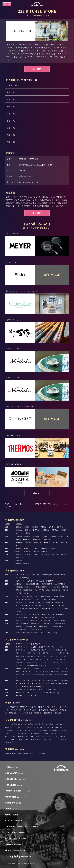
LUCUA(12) (19, 602)
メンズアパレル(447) (30, 724)
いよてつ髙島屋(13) (31, 620)
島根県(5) (27, 548)
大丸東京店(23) (60, 584)
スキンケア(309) (30, 730)
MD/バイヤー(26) (16, 710)
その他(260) (58, 713)
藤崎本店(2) (50, 581)
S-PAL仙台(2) (40, 581)
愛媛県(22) (36, 551)
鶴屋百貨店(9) (44, 627)
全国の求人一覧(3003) (22, 564)
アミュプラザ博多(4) (34, 630)
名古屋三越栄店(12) (60, 596)
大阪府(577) (38, 542)
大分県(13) (54, 554)
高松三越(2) (19, 620)
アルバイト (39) (40, 754)
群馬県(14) (37, 530)
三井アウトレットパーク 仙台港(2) (26, 647)
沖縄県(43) (19, 560)
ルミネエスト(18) (54, 587)
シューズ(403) (45, 733)
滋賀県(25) (19, 542)
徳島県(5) (18, 551)
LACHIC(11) (19, 599)
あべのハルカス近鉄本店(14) (29, 608)
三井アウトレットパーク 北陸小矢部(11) (34, 674)
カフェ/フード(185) (60, 739)
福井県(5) (45, 536)
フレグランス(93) (42, 730)
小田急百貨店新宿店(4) (33, 584)
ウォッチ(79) (22, 733)
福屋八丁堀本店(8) (48, 614)
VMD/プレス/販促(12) (30, 710)
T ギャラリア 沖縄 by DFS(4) (48, 633)
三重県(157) (46, 539)
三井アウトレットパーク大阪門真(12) (32, 687)
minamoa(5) (50, 617)
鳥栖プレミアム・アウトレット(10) (26, 693)
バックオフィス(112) (25, 713)
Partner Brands (20, 504)
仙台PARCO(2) (20, 581)
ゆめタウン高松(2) (59, 620)
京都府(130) (28, 542)
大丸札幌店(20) (47, 575)
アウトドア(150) (52, 736)
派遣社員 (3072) (10, 754)
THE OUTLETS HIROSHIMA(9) (47, 690)
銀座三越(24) (20, 584)
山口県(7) (52, 548)
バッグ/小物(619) (33, 733)
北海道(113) (19, 524)
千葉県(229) (55, 530)
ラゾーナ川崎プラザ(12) (42, 590)
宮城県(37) (35, 527)
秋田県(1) (44, 527)
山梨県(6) (53, 536)
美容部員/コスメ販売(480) (28, 707)
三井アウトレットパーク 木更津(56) (54, 653)
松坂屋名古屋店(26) (46, 596)
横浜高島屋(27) (28, 590)
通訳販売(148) (48, 713)
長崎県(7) (37, 554)
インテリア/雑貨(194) (17, 736)
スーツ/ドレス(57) (29, 727)
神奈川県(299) (26, 533)
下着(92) (20, 739)
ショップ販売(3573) (12, 707)
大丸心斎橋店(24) (47, 602)
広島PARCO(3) (24, 617)
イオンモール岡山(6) (37, 617)
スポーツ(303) (40, 736)
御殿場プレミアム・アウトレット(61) (27, 668)
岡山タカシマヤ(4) (21, 614)
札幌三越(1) (36, 575)
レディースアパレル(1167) (13, 724)
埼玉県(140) (46, 530)
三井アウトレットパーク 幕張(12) (52, 650)
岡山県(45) (35, 548)
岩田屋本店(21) (35, 623)
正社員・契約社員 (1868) (25, 754)
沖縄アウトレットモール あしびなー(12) (28, 696)
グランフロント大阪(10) (32, 602)
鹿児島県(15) (20, 557)
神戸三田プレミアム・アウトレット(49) (32, 683)
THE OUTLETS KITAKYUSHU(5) (49, 693)
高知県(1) (44, 551)
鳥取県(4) (18, 548)
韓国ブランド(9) (60, 727)
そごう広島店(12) (35, 614)
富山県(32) (28, 536)
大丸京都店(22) (25, 605)
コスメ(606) (19, 730)
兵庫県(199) (47, 542)
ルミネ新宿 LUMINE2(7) (39, 587)
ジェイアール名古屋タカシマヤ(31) (26, 596)
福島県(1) (60, 527)
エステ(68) (53, 730)
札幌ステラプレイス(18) (23, 575)
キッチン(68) (30, 736)
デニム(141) (9, 730)
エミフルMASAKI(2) (45, 620)
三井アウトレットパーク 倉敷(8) (26, 690)
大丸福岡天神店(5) (60, 623)
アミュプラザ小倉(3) (22, 623)
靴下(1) (27, 739)
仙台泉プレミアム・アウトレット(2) (50, 647)
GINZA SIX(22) (56, 590)
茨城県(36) (19, 530)
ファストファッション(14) (45, 727)
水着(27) (62, 736)
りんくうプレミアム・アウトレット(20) (28, 680)
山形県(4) (52, 527)
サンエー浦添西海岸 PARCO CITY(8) (26, 633)
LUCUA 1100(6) (57, 608)
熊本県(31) (45, 554)
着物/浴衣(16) (35, 739)
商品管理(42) (54, 710)
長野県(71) (62, 536)
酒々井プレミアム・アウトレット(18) (42, 659)
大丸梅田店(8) (51, 605)
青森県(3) (18, 527)
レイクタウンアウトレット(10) (48, 656)
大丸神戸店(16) (45, 608)
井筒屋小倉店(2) (47, 623)
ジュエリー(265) (10, 733)
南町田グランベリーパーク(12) (37, 662)
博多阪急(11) (20, 627)
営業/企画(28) (43, 710)
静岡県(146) (27, 539)
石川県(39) (37, 536)
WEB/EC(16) (38, 713)
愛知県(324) (36, 539)
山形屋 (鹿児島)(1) (31, 627)
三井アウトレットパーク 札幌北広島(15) (28, 644)
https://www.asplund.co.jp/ (31, 182)
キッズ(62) (62, 730)
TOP (7, 504)
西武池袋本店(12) (48, 584)
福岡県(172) (19, 554)
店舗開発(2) (13, 713)
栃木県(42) (28, 530)
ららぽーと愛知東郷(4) (49, 599)
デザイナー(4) (56, 707)
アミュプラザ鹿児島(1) (57, 627)
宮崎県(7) (63, 554)
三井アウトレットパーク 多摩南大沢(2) (28, 650)
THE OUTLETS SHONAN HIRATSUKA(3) (36, 665)
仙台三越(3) (30, 581)
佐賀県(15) (28, 554)
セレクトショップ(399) (46, 724)
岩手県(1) (27, 527)
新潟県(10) (19, 536)
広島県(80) (44, 548)
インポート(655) (16, 727)
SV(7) (48, 707)
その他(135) (9, 742)
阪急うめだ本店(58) (38, 605)
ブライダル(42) (47, 739)
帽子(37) (54, 733)
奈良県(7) (56, 542)
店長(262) (41, 707)
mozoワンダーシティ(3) (32, 599)
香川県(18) (27, 551)
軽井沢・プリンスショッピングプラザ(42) (35, 671)
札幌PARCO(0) (25, 578)
